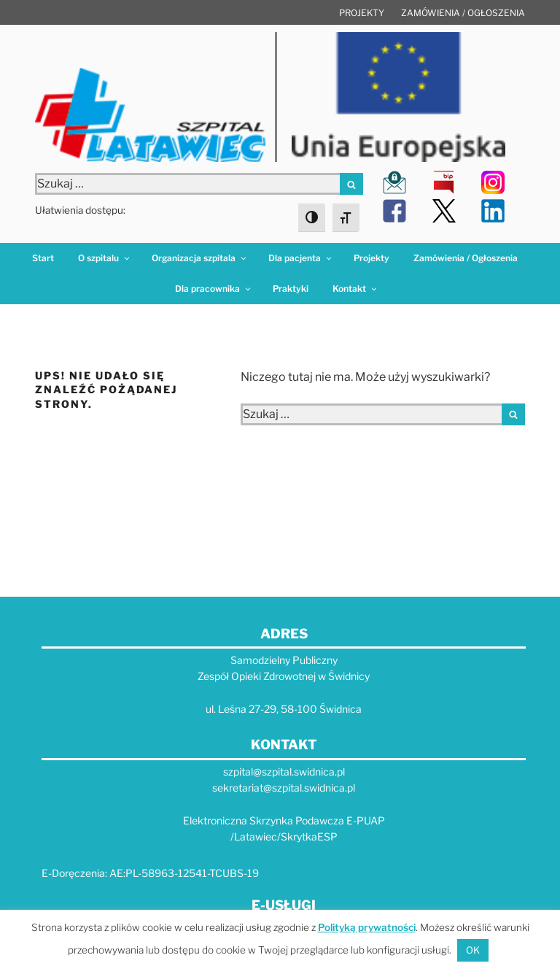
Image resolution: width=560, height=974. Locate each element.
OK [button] (473, 950)
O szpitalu (105, 258)
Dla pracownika (214, 289)
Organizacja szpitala (200, 258)
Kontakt (355, 289)
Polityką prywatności (367, 927)
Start (43, 258)
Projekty (362, 13)
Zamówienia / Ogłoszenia (463, 13)
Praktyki (291, 289)
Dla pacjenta (301, 258)
